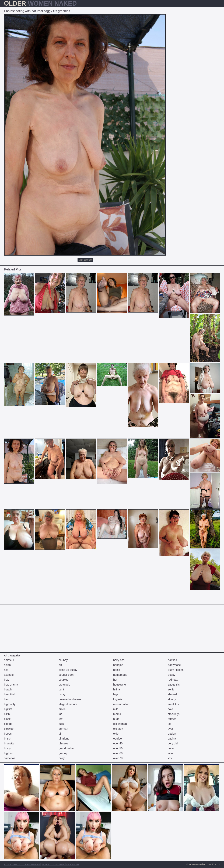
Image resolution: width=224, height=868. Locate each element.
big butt (9, 753)
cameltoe (10, 758)
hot (115, 680)
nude (116, 719)
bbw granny (11, 685)
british (8, 739)
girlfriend (64, 739)
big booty (10, 704)
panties (172, 660)
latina (117, 689)
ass (6, 670)
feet (61, 719)
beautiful (9, 694)
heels (117, 670)
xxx (170, 758)
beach (8, 689)
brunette (9, 743)
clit (60, 665)
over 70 (118, 758)
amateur (9, 660)
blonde (8, 724)
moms (117, 714)
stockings (174, 714)
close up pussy (68, 670)
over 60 (118, 753)
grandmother (67, 748)
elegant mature (68, 704)
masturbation (121, 704)
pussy (171, 675)
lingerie (118, 699)
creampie (64, 685)
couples (63, 680)
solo (170, 709)
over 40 (118, 743)
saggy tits (174, 685)
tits (170, 724)
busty (7, 748)
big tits (8, 709)
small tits (173, 704)
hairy (62, 758)
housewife (120, 685)
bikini (7, 714)
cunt (61, 689)
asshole (9, 675)
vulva (171, 748)
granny (63, 753)
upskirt (172, 734)
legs (116, 694)
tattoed (172, 719)
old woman (120, 724)
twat (170, 729)
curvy (62, 694)
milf (115, 709)
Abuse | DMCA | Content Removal (22, 864)
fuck (61, 724)
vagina (172, 739)
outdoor (118, 739)
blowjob (9, 729)
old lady (118, 729)
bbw (7, 680)
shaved (172, 694)
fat (60, 714)
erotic (62, 709)
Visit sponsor (85, 260)
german (63, 729)
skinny (172, 699)
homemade (120, 675)
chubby (63, 660)
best (7, 699)
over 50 (118, 748)
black (7, 719)
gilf (60, 734)
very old (173, 743)
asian (7, 665)
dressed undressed (71, 699)
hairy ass (119, 660)
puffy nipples (176, 670)
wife (170, 753)
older (116, 734)
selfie (171, 689)
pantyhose (174, 665)
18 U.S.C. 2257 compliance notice (60, 864)
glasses (63, 743)
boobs (8, 734)
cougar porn (66, 675)
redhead (173, 680)
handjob (118, 665)
